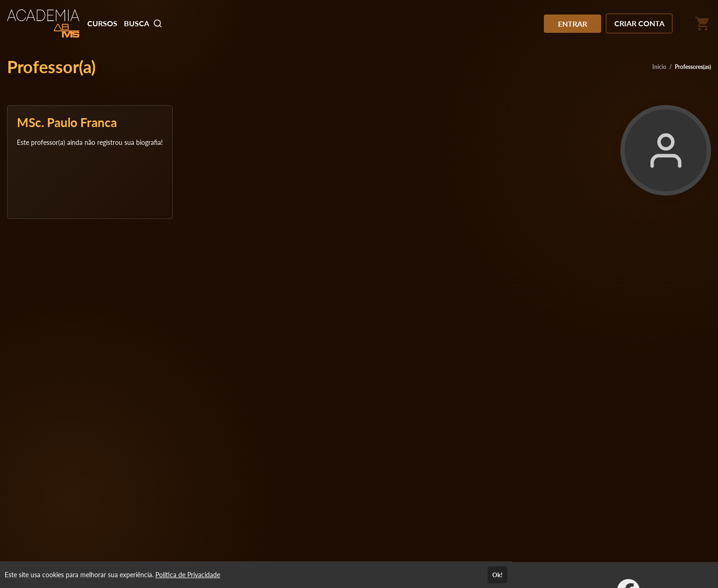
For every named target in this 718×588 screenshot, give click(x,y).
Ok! (497, 575)
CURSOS (102, 23)
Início (659, 67)
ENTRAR (573, 24)
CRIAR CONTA (639, 23)
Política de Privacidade (188, 575)
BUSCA (143, 23)
